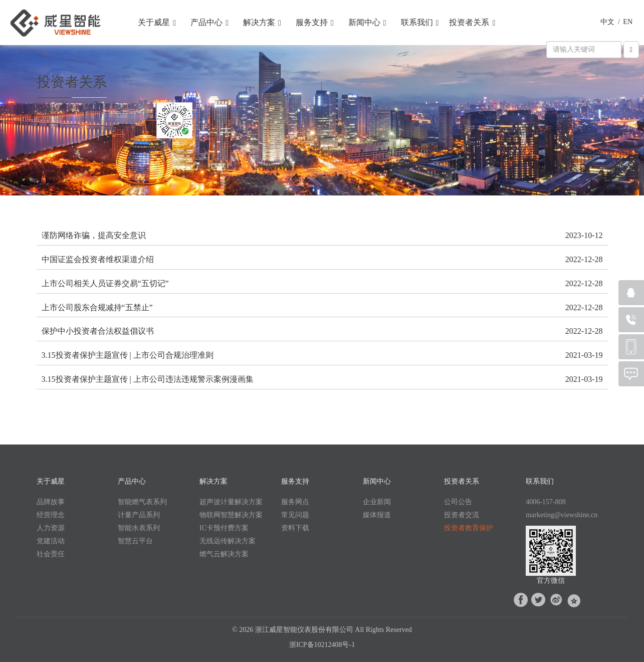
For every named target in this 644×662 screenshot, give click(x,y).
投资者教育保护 (469, 528)
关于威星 (157, 23)
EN (628, 22)
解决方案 (262, 23)
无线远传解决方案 (228, 541)
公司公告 (458, 502)
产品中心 (209, 23)
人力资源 (51, 528)
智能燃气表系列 (142, 502)
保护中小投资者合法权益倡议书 (98, 331)
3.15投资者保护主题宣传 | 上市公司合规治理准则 (128, 355)
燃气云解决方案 (224, 554)
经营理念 (51, 515)
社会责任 (51, 554)
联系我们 (420, 23)
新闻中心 (367, 23)
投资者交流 (462, 515)
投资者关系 (472, 23)
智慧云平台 (135, 541)
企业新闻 (377, 502)
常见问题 (295, 515)
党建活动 (51, 541)
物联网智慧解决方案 (231, 515)
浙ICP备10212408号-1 (322, 645)
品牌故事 (51, 502)
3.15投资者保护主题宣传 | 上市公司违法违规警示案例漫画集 (148, 379)
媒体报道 (377, 515)
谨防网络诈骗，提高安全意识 (94, 235)
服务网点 (295, 502)
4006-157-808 (546, 502)
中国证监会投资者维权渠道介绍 (98, 259)
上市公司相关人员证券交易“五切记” (105, 283)
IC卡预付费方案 (224, 528)
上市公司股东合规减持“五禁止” (97, 307)
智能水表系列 (139, 528)
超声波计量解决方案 (231, 502)
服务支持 (315, 23)
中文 (607, 22)
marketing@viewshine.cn (562, 515)
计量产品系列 (139, 515)
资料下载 (295, 528)
